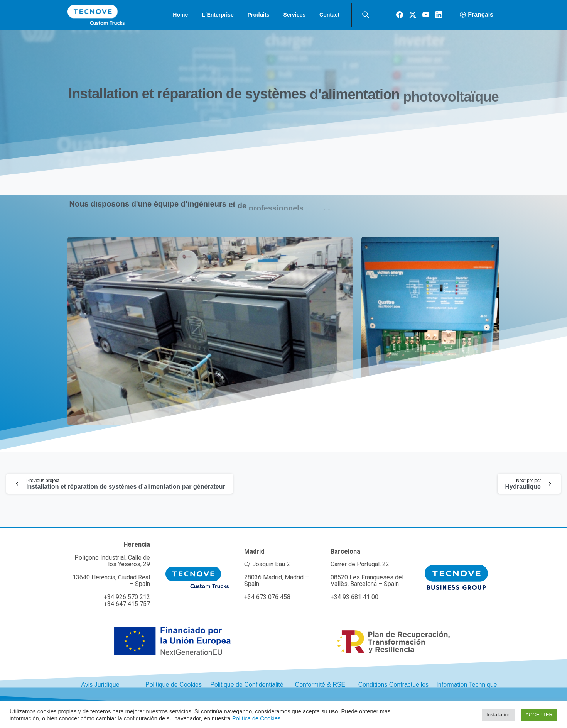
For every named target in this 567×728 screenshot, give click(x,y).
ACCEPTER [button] (539, 715)
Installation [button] (498, 715)
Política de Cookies (256, 718)
